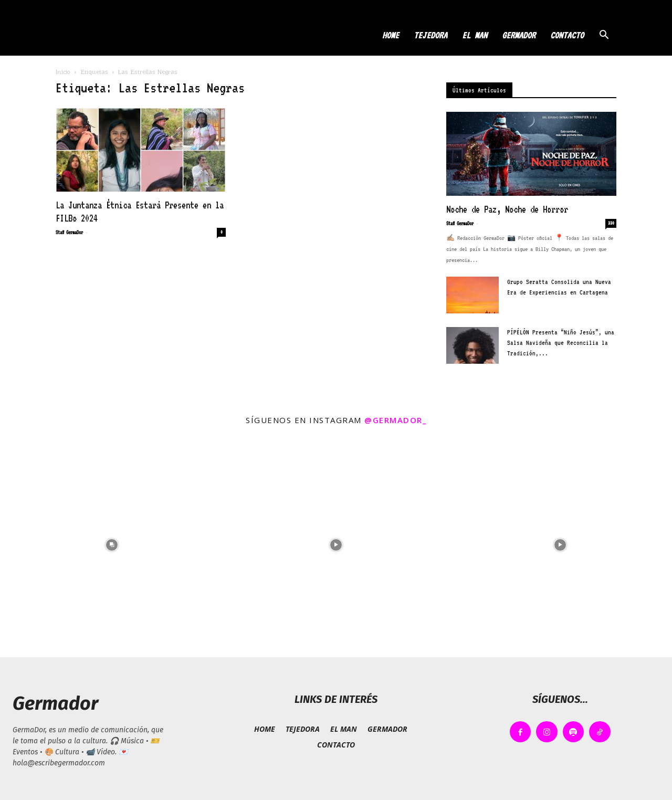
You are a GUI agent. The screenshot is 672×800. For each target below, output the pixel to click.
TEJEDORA (430, 35)
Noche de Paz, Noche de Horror (507, 209)
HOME (391, 35)
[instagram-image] (112, 545)
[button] (604, 36)
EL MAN (475, 35)
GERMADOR (519, 35)
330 (611, 223)
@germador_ (395, 420)
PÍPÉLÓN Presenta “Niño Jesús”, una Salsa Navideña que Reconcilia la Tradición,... (561, 343)
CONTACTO (567, 35)
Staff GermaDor (69, 232)
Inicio (63, 72)
